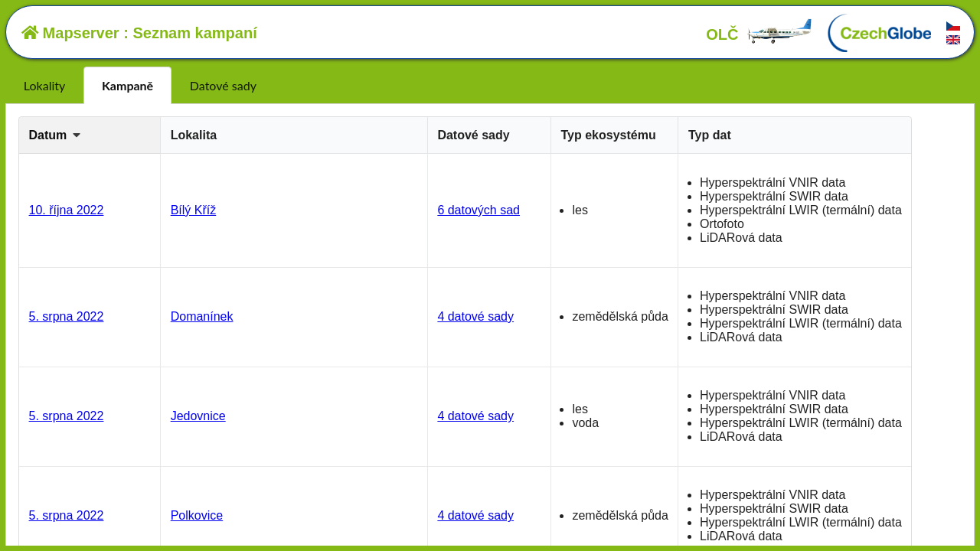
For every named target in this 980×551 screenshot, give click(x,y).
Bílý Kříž (194, 210)
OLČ (759, 34)
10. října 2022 (67, 210)
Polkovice (197, 515)
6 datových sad (479, 210)
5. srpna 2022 (67, 316)
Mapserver (70, 33)
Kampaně (127, 85)
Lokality (44, 85)
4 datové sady (475, 316)
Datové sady (223, 85)
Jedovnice (198, 416)
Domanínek (202, 316)
